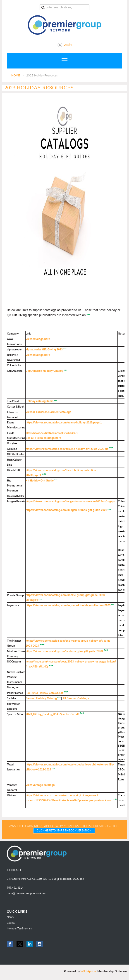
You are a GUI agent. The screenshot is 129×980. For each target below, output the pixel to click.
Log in (68, 44)
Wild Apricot (88, 971)
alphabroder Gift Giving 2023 (44, 349)
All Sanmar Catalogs (76, 698)
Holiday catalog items (39, 401)
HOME (16, 75)
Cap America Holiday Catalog (44, 371)
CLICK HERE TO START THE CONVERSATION (64, 830)
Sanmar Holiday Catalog (41, 698)
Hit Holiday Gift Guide (40, 481)
